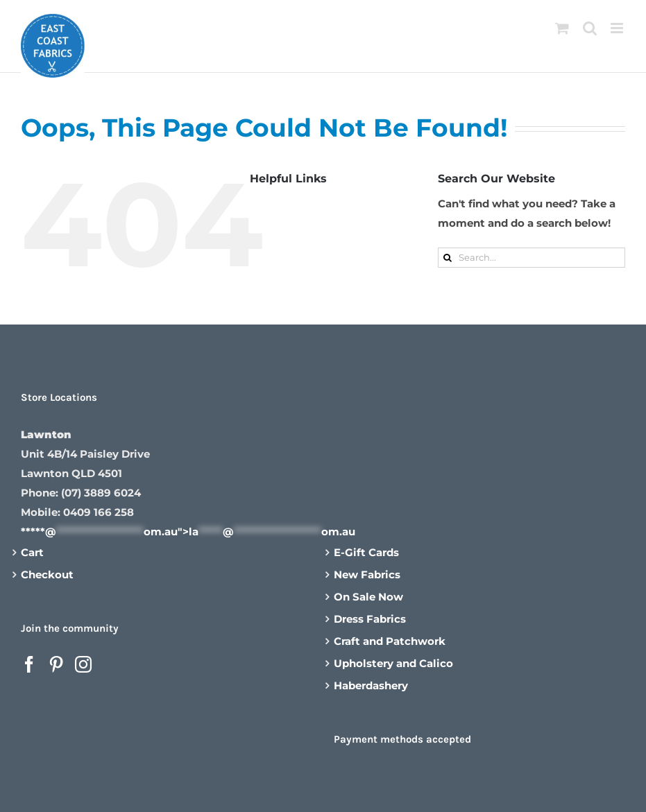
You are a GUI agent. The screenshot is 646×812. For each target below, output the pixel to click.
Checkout (47, 575)
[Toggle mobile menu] (618, 28)
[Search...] (532, 258)
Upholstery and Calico (393, 663)
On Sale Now (368, 597)
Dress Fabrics (370, 619)
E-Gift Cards (366, 552)
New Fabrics (367, 575)
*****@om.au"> (188, 532)
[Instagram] (83, 664)
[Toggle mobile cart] (562, 28)
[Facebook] (29, 664)
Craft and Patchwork (390, 641)
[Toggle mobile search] (590, 28)
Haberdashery (371, 685)
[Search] (448, 258)
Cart (32, 552)
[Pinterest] (56, 664)
